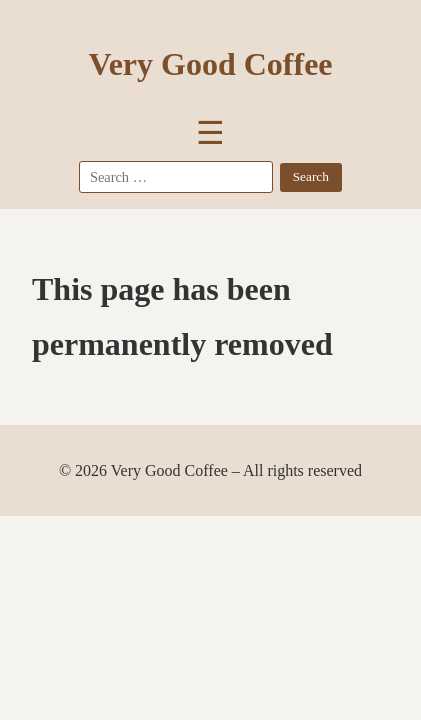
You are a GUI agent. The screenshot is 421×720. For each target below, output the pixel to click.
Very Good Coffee (210, 64)
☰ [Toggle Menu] (210, 133)
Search (311, 176)
